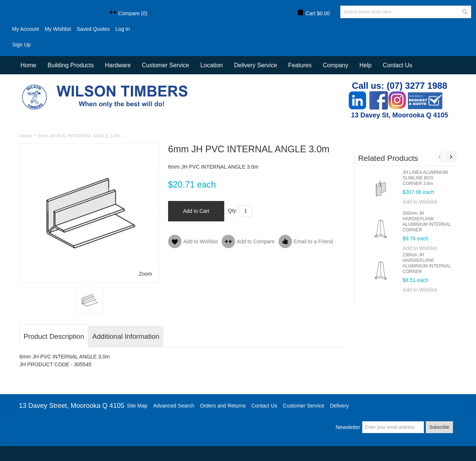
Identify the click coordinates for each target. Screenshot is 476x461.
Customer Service (304, 406)
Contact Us (397, 65)
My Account (25, 29)
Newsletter (348, 427)
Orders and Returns (223, 406)
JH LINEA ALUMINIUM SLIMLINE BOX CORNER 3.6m (425, 178)
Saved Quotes (93, 29)
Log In (123, 29)
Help (365, 65)
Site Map (137, 406)
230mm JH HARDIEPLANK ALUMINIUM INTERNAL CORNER (427, 263)
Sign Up (21, 45)
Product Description (54, 336)
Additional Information (126, 336)
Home (26, 136)
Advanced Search (174, 406)
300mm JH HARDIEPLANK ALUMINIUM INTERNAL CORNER (427, 222)
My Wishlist (58, 29)
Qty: (233, 211)
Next (451, 157)
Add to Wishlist (420, 202)
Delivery (339, 406)
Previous (440, 157)
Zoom (145, 274)
